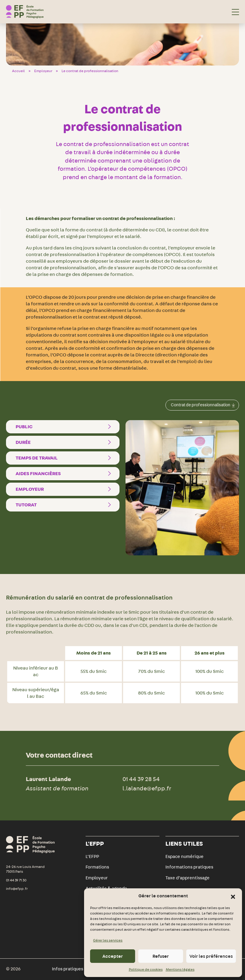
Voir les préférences (211, 956)
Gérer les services (108, 940)
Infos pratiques (68, 969)
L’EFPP (92, 856)
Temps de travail (65, 458)
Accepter (113, 956)
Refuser (161, 956)
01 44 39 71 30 (16, 880)
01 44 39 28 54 (141, 779)
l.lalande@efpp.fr (147, 788)
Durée (65, 442)
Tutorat (65, 505)
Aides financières (65, 474)
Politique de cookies (146, 969)
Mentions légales (180, 969)
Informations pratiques (189, 867)
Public (65, 427)
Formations (97, 867)
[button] (233, 896)
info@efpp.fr (17, 889)
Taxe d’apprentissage (188, 878)
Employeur (43, 71)
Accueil (18, 71)
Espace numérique (185, 856)
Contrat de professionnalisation (203, 405)
